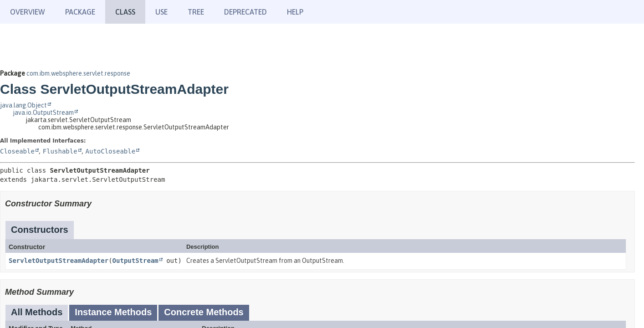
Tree (196, 12)
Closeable (17, 151)
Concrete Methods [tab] (204, 312)
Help (295, 12)
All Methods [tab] (37, 312)
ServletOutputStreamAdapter (59, 261)
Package (80, 12)
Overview (28, 12)
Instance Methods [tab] (113, 312)
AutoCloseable (111, 151)
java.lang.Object (23, 105)
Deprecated (245, 12)
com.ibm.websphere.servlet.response (78, 73)
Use (161, 12)
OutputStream (135, 261)
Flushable (60, 151)
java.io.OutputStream (43, 113)
